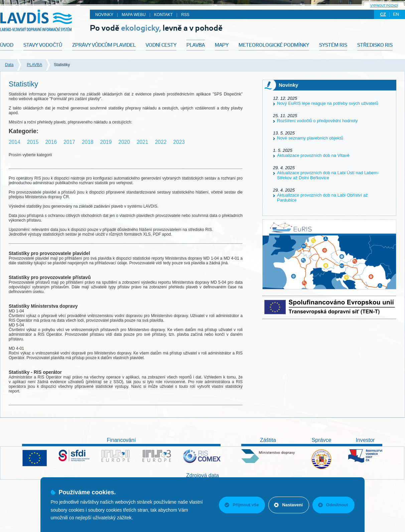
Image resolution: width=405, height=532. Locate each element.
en (396, 14)
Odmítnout (333, 505)
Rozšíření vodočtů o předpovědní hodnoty (317, 121)
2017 (69, 142)
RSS (185, 15)
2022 (161, 142)
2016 (51, 142)
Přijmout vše (242, 505)
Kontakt (163, 15)
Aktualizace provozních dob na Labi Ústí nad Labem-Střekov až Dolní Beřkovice (328, 175)
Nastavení (288, 505)
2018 (88, 142)
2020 (124, 142)
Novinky (104, 15)
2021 (143, 142)
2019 (106, 142)
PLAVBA (34, 65)
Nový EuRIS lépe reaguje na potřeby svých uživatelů (328, 103)
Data (9, 65)
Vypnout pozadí (384, 6)
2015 (33, 142)
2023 (179, 142)
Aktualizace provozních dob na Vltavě (313, 155)
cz (383, 14)
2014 (15, 142)
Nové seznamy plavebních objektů (310, 138)
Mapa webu (134, 15)
